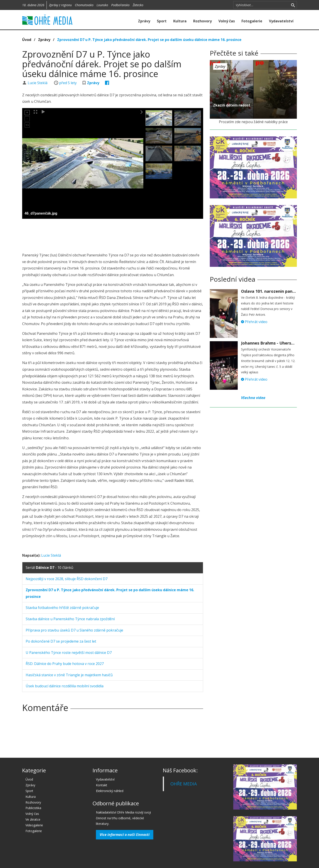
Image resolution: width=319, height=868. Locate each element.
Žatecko (138, 5)
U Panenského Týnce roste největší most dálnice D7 (69, 653)
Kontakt (102, 785)
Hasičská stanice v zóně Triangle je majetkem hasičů (69, 675)
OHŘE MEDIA (184, 784)
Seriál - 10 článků (50, 568)
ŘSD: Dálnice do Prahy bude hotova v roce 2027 (65, 664)
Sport (162, 21)
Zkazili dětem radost (232, 105)
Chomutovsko (84, 5)
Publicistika (33, 808)
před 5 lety (68, 83)
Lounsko (102, 5)
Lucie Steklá (38, 83)
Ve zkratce (33, 819)
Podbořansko (120, 5)
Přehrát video (254, 322)
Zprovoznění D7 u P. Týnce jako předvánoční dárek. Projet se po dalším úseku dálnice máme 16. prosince (149, 40)
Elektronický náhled (110, 791)
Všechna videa (253, 398)
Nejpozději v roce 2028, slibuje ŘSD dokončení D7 (67, 579)
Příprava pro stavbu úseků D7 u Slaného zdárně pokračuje (74, 630)
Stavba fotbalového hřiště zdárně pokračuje (62, 608)
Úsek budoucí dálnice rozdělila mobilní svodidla (65, 686)
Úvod (27, 40)
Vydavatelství (281, 21)
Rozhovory (202, 21)
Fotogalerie (252, 21)
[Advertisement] (113, 234)
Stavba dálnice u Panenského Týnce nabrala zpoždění (70, 619)
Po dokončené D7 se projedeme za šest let (61, 641)
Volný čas (227, 21)
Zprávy (144, 21)
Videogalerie (34, 825)
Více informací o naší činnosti (125, 835)
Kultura (180, 21)
